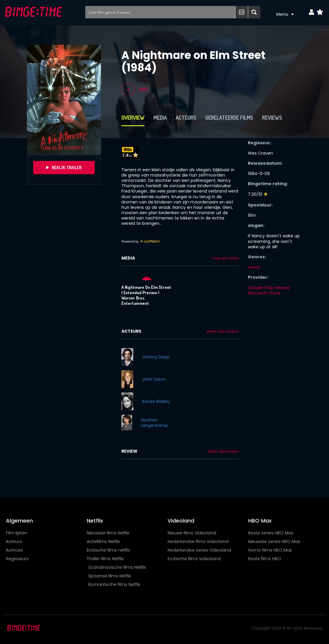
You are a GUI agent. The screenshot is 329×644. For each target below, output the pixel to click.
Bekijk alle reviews (223, 451)
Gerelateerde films (229, 118)
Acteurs (186, 118)
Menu (285, 14)
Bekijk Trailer (64, 168)
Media (160, 118)
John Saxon (154, 379)
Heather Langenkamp (154, 423)
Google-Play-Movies (269, 288)
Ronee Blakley (156, 401)
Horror (254, 267)
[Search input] (161, 12)
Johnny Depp (156, 357)
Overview (133, 118)
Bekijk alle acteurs (223, 331)
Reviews (272, 118)
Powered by (141, 241)
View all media (226, 258)
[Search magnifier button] (254, 12)
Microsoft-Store (264, 293)
